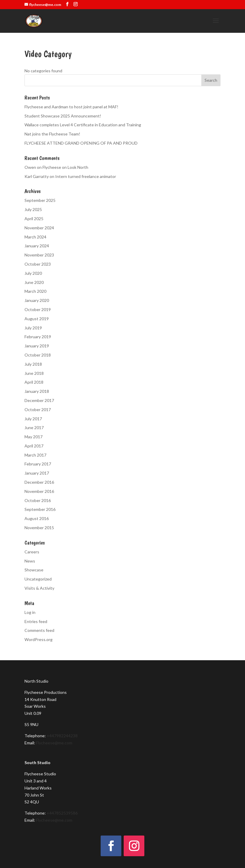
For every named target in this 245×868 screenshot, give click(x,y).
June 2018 (34, 373)
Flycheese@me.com (54, 743)
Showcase (34, 570)
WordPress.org (39, 639)
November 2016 (39, 491)
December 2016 (39, 482)
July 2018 (33, 364)
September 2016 (40, 509)
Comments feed (39, 630)
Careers (32, 552)
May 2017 (34, 437)
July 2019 (33, 328)
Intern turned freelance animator (86, 176)
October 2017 (38, 410)
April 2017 (34, 446)
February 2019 (38, 337)
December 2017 (39, 400)
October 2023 (38, 264)
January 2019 (37, 346)
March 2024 (35, 237)
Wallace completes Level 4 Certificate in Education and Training (83, 125)
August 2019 (37, 319)
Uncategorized (38, 579)
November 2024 (39, 228)
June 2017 (34, 428)
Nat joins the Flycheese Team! (52, 134)
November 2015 (39, 528)
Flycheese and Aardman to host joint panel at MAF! (71, 107)
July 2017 (33, 419)
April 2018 (34, 382)
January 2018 (37, 391)
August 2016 (37, 518)
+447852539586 (62, 813)
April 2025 (34, 219)
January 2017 (37, 473)
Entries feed (36, 621)
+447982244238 (62, 736)
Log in (30, 612)
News (30, 561)
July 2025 (33, 209)
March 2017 (35, 455)
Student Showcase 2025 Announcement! (63, 116)
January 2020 (37, 300)
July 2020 (33, 273)
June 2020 (34, 282)
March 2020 (35, 291)
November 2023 (39, 255)
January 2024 (37, 246)
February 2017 (38, 464)
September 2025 (40, 200)
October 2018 (38, 355)
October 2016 (38, 500)
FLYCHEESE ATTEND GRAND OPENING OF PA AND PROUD (81, 143)
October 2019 (38, 309)
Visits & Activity (39, 588)
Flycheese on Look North (65, 167)
